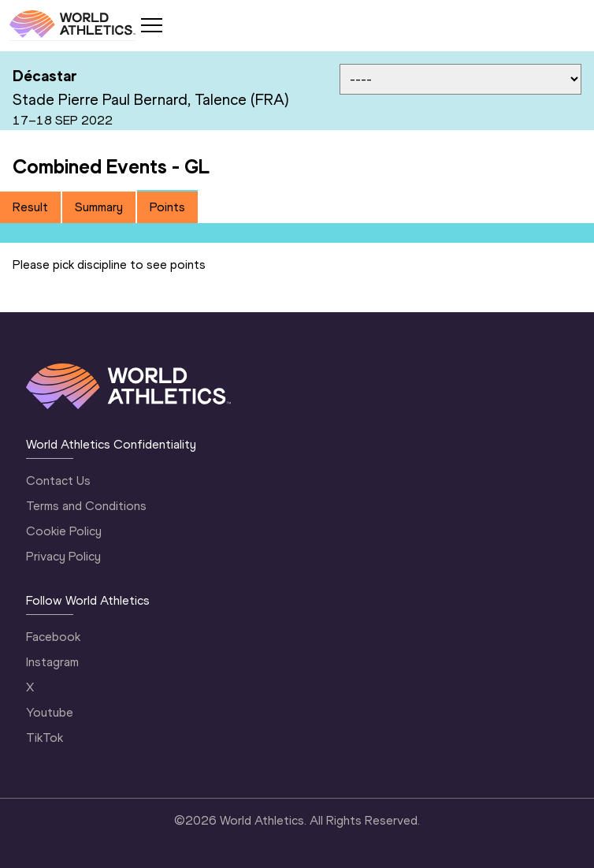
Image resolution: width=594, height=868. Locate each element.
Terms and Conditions (86, 506)
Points (167, 207)
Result (30, 207)
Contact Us (58, 481)
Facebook (53, 637)
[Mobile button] (151, 25)
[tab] (30, 207)
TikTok (45, 738)
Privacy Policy (63, 556)
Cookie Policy (64, 531)
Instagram (52, 662)
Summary (99, 207)
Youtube (50, 712)
